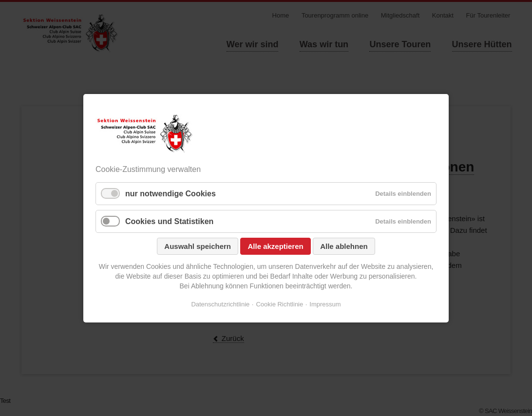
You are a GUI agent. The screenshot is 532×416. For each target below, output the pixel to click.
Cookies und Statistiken (169, 221)
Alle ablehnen (344, 246)
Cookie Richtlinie (279, 304)
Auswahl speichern (198, 246)
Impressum (325, 304)
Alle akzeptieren (275, 246)
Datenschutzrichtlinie (220, 304)
